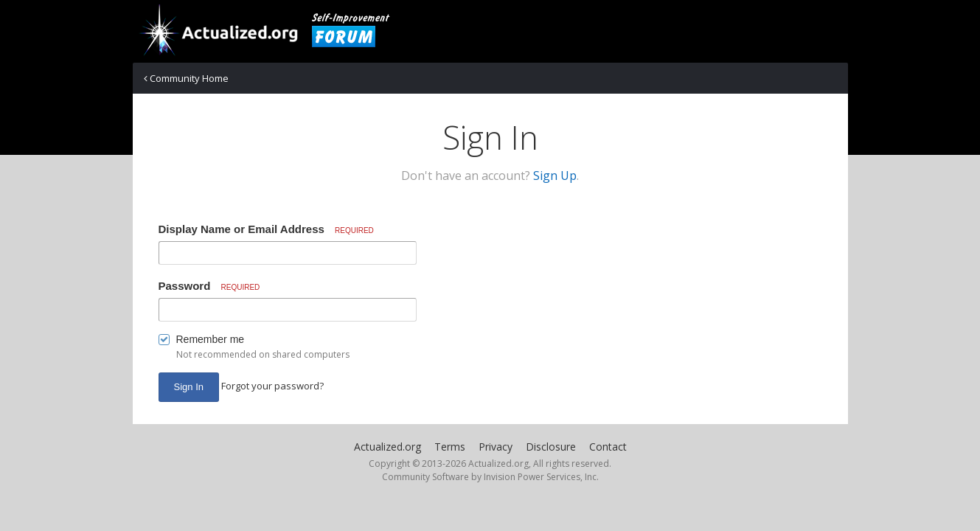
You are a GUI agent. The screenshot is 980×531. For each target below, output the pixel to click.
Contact (608, 447)
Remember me (211, 339)
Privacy (496, 447)
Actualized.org (388, 447)
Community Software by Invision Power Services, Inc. (490, 477)
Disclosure (551, 447)
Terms (450, 447)
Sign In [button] (189, 387)
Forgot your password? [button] (272, 386)
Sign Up (555, 176)
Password (209, 286)
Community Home (186, 78)
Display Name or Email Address (266, 229)
